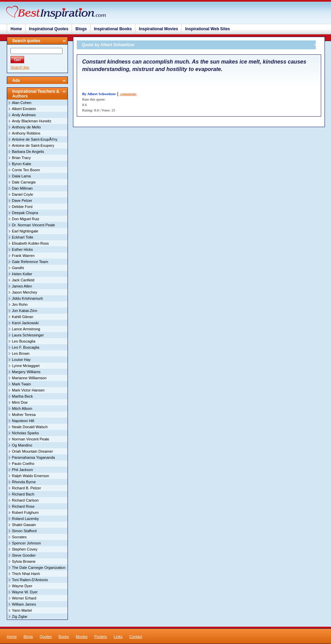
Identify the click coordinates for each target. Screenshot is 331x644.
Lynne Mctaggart (26, 366)
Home (16, 29)
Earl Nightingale (25, 231)
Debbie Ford (22, 207)
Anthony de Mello (26, 127)
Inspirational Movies (158, 29)
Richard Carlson (25, 500)
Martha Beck (22, 396)
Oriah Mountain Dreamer (32, 451)
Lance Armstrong (26, 329)
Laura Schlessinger (28, 335)
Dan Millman (22, 188)
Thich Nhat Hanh (26, 574)
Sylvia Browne (24, 561)
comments (128, 94)
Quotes (46, 637)
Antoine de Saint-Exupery (33, 145)
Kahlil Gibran (23, 317)
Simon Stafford (24, 531)
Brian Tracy (21, 158)
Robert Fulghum (25, 512)
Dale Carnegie (24, 182)
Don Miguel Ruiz (26, 219)
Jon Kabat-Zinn (25, 311)
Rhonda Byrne (24, 482)
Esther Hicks (22, 249)
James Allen (22, 286)
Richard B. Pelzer (26, 488)
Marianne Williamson (29, 378)
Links (118, 637)
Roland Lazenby (25, 519)
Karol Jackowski (25, 323)
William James (24, 604)
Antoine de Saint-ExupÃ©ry (35, 139)
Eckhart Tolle (23, 237)
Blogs (81, 29)
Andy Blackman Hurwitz (32, 121)
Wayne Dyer (22, 586)
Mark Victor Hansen (28, 390)
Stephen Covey (25, 549)
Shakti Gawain (24, 525)
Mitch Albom (22, 408)
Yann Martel (22, 610)
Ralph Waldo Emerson (31, 476)
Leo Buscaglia (24, 341)
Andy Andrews (24, 115)
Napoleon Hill (23, 421)
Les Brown (21, 353)
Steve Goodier (24, 555)
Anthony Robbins (26, 133)
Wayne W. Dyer (25, 592)
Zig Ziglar (20, 616)
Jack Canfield (23, 280)
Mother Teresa (24, 415)
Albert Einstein (24, 109)
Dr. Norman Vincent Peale (33, 225)
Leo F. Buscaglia (26, 347)
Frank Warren (23, 256)
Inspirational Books (113, 29)
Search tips (20, 67)
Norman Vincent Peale (31, 439)
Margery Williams (26, 372)
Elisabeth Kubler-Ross (30, 243)
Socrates (19, 537)
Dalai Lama (21, 176)
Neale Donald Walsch (30, 427)
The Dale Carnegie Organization (39, 568)
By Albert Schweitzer (99, 94)
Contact (136, 637)
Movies (82, 637)
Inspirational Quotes (49, 29)
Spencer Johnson (26, 543)
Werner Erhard (24, 598)
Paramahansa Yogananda (33, 457)
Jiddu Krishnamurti (27, 298)
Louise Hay (21, 360)
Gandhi (18, 268)
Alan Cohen (22, 103)
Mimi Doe (20, 402)
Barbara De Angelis (28, 152)
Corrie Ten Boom (26, 170)
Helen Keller (22, 274)
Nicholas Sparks (25, 433)
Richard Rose (23, 506)
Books (64, 637)
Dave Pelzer (22, 201)
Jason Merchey (25, 292)
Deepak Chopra (25, 213)
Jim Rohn (20, 304)
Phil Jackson (22, 470)
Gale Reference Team (30, 262)
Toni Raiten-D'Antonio (30, 580)
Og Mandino (22, 445)
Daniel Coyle (22, 194)
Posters (101, 637)
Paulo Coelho (23, 464)
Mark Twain (21, 384)
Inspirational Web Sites (207, 29)
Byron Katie (22, 164)
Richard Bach (23, 494)
